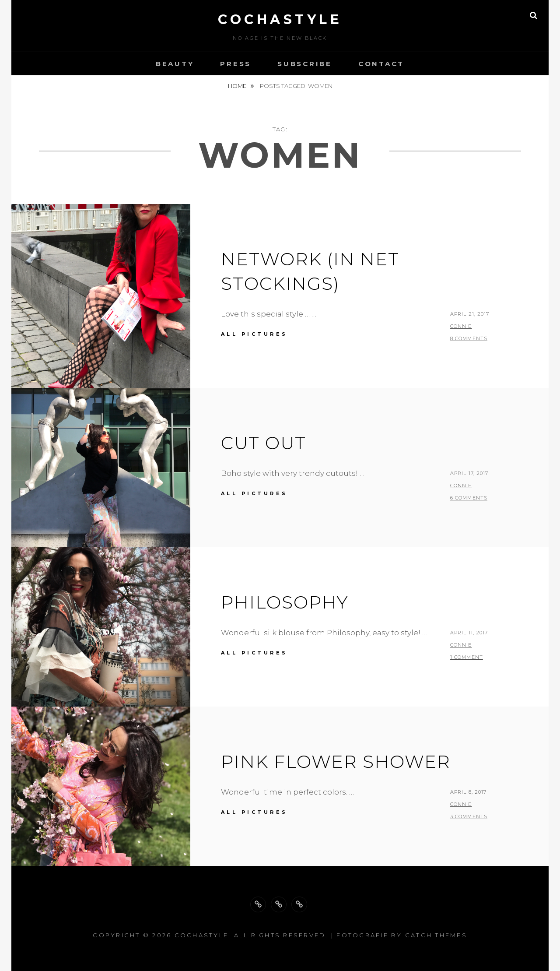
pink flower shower (336, 762)
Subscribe (305, 64)
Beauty (175, 64)
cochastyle (280, 19)
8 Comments (469, 338)
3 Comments (469, 816)
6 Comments (469, 498)
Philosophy (285, 602)
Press (236, 64)
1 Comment (467, 657)
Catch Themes (436, 935)
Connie (461, 326)
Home (238, 86)
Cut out (264, 443)
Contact (381, 64)
